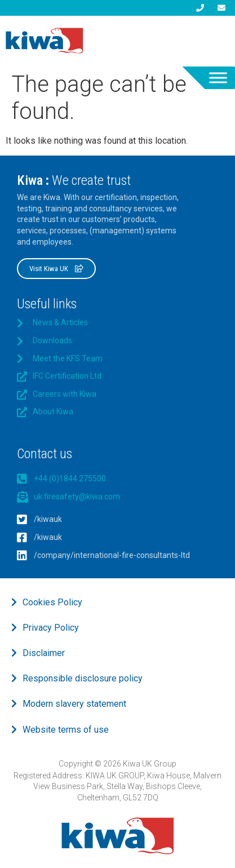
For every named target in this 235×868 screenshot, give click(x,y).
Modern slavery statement (74, 704)
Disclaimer (44, 653)
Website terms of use (66, 730)
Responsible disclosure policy (83, 678)
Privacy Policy (51, 628)
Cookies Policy (52, 602)
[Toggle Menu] (218, 77)
